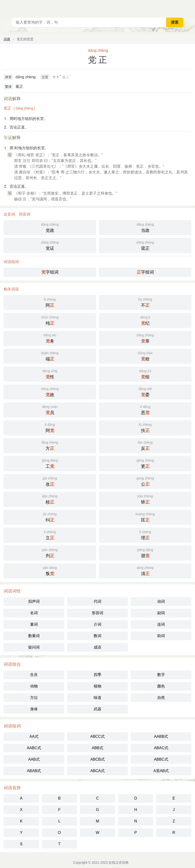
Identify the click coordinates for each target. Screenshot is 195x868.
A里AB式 (161, 771)
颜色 (161, 686)
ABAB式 (34, 771)
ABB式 (97, 748)
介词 (97, 624)
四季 (97, 675)
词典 (7, 39)
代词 (97, 601)
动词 (161, 601)
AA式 (34, 736)
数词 (97, 636)
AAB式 (34, 759)
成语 (97, 647)
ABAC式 (161, 748)
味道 (97, 698)
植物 (97, 686)
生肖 (34, 675)
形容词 (97, 613)
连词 (161, 624)
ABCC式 (97, 736)
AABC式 (34, 748)
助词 (161, 636)
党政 (50, 227)
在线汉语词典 (119, 863)
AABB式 (161, 736)
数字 (161, 675)
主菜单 (188, 7)
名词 (34, 613)
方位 (34, 698)
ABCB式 (97, 759)
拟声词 (34, 601)
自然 (161, 698)
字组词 (50, 272)
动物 (34, 686)
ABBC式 (161, 759)
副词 (161, 613)
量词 (34, 624)
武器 (97, 709)
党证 (50, 245)
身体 (34, 709)
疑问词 (34, 647)
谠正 (145, 245)
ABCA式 (97, 771)
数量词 (34, 636)
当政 (145, 227)
